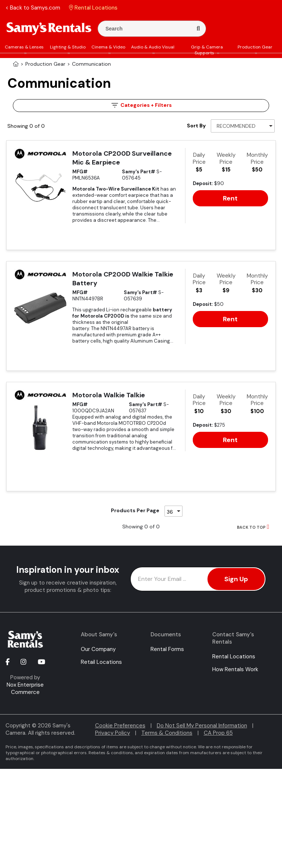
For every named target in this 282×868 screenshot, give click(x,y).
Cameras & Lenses (24, 47)
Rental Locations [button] (93, 8)
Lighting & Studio (68, 47)
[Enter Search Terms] (148, 29)
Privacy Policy (113, 733)
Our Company (98, 649)
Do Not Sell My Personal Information (202, 726)
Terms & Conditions (167, 733)
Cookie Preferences (120, 726)
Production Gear (255, 47)
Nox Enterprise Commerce (25, 688)
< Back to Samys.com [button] (33, 8)
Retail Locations (101, 662)
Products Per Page (135, 510)
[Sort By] (243, 126)
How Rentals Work (235, 669)
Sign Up (236, 579)
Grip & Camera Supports (207, 50)
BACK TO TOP (251, 527)
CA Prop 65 (218, 733)
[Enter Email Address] (198, 579)
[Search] (198, 29)
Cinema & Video (108, 47)
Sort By (196, 126)
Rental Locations (234, 657)
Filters (141, 105)
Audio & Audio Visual (153, 47)
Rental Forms (167, 649)
